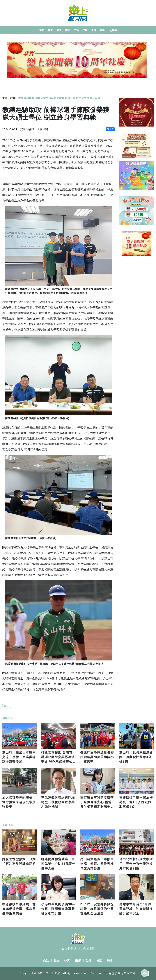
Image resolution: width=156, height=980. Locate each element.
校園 (85, 30)
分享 (110, 129)
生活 (76, 30)
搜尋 (113, 30)
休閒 (59, 30)
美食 (94, 30)
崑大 (7, 706)
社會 (50, 30)
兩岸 (68, 30)
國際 (102, 30)
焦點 (42, 30)
